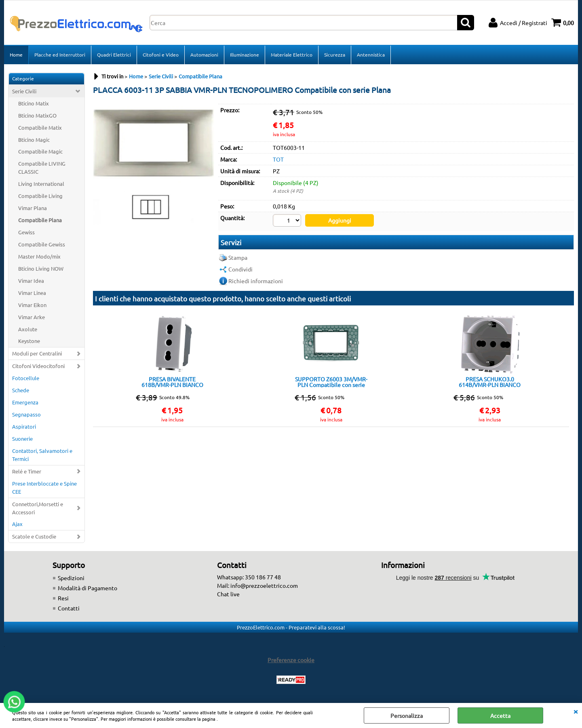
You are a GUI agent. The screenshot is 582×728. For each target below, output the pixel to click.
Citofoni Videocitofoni (38, 366)
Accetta (500, 715)
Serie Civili (24, 91)
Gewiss (26, 232)
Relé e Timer (27, 471)
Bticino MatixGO (37, 115)
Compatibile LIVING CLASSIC (42, 167)
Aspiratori (24, 426)
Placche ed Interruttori (60, 55)
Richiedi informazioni (256, 281)
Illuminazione (245, 55)
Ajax (17, 524)
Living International (41, 184)
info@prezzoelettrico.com (264, 585)
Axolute (28, 329)
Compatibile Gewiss (42, 244)
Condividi (240, 269)
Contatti (69, 608)
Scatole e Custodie (34, 536)
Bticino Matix (34, 103)
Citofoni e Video (161, 55)
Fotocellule (26, 378)
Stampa (238, 257)
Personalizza (407, 715)
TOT (278, 159)
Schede (21, 390)
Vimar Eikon (32, 305)
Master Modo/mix (39, 256)
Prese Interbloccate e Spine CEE (44, 487)
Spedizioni (71, 578)
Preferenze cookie (291, 660)
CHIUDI (576, 711)
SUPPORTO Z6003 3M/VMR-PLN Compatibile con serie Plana (331, 382)
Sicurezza (335, 55)
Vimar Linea (32, 293)
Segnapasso (26, 414)
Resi (63, 598)
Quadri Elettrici (114, 55)
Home (16, 55)
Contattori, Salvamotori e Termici (42, 455)
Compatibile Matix (40, 127)
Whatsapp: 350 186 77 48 (249, 577)
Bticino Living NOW (41, 268)
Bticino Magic (34, 140)
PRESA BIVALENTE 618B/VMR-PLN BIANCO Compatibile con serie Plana (172, 382)
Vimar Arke (32, 317)
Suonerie (22, 439)
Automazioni (204, 55)
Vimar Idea (31, 281)
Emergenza (25, 402)
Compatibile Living (40, 196)
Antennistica (371, 55)
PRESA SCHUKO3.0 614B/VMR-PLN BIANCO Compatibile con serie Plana (490, 382)
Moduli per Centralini (37, 353)
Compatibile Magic (40, 151)
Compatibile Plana (40, 220)
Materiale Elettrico (292, 55)
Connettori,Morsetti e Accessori (38, 508)
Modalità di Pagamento (88, 588)
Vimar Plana (33, 208)
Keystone (29, 341)
